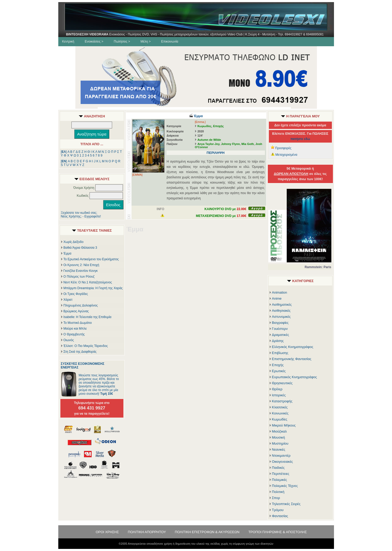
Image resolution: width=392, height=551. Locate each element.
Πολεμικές (280, 480)
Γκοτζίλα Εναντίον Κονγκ (81, 271)
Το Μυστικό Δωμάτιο (78, 323)
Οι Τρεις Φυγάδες (76, 294)
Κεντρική (68, 41)
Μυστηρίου (280, 443)
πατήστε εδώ (300, 139)
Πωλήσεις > (122, 41)
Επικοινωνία (170, 41)
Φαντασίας (280, 516)
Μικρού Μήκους (284, 425)
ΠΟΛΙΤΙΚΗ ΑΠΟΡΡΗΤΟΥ (147, 532)
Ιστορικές (279, 395)
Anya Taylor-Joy (208, 144)
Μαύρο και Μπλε (75, 329)
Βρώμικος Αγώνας (76, 311)
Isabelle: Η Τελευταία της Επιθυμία (88, 317)
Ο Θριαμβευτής (74, 334)
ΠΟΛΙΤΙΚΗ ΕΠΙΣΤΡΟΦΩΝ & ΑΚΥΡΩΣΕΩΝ (207, 532)
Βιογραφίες (280, 323)
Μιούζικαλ (279, 431)
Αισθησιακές (281, 311)
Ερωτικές (279, 371)
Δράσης (278, 341)
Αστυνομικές (281, 317)
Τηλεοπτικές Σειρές (286, 504)
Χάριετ (68, 300)
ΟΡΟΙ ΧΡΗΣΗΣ (107, 532)
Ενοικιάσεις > (94, 41)
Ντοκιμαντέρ (281, 456)
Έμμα (67, 253)
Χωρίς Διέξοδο (74, 242)
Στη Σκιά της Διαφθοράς (80, 352)
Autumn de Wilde (209, 140)
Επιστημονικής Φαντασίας (292, 359)
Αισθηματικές (282, 305)
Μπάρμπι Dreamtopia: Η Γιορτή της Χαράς (93, 288)
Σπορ (276, 498)
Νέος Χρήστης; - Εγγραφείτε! (81, 216)
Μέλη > (145, 41)
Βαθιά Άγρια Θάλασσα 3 (80, 248)
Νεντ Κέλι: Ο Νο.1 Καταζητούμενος (88, 282)
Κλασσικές (280, 407)
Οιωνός (69, 340)
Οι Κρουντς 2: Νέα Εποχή (81, 265)
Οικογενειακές (283, 462)
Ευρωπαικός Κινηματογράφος (295, 377)
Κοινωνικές (280, 413)
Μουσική (279, 437)
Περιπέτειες (281, 474)
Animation (280, 292)
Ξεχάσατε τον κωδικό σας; (79, 213)
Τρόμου (278, 510)
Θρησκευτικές (282, 383)
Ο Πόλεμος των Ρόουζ (79, 277)
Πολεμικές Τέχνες (285, 486)
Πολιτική (278, 492)
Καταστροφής (282, 401)
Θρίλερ (277, 389)
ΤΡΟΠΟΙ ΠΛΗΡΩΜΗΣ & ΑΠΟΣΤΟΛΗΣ (278, 532)
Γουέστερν (280, 329)
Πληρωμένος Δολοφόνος (81, 305)
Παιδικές (278, 468)
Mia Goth (248, 144)
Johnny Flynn (231, 144)
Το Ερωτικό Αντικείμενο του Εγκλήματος (91, 259)
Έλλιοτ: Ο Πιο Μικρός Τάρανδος (86, 346)
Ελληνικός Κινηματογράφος (293, 347)
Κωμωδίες (205, 126)
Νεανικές (279, 449)
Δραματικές (281, 335)
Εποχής (219, 126)
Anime (277, 298)
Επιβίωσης (280, 353)
